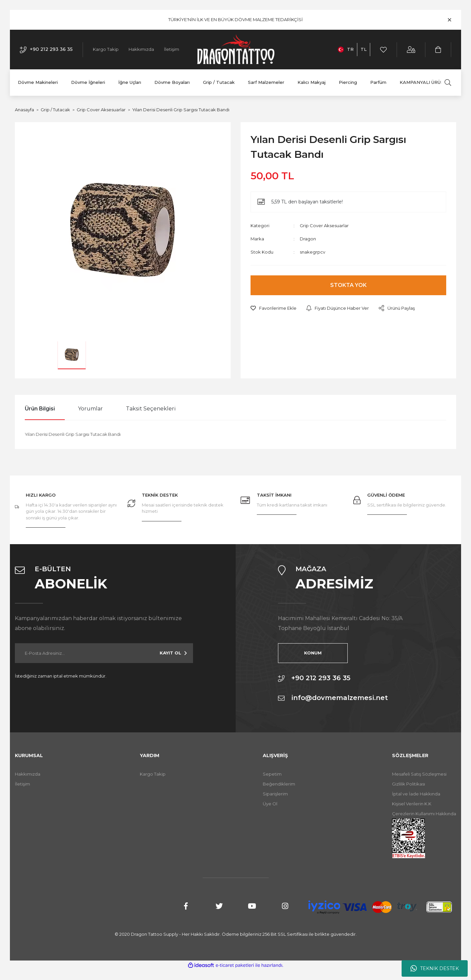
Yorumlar (90, 409)
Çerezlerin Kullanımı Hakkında (424, 814)
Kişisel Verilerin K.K (412, 804)
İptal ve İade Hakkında (416, 794)
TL (364, 49)
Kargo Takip (106, 49)
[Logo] (235, 50)
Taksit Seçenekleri (151, 409)
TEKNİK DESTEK (435, 968)
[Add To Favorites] (274, 308)
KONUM (311, 653)
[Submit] (173, 653)
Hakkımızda (141, 49)
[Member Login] (411, 50)
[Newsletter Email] (104, 653)
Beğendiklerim (279, 784)
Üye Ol (270, 804)
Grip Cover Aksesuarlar (324, 226)
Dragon (308, 239)
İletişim (172, 49)
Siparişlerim (275, 794)
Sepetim (272, 774)
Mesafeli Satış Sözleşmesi (419, 774)
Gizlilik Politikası (409, 784)
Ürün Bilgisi (40, 409)
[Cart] (438, 50)
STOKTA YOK (348, 285)
